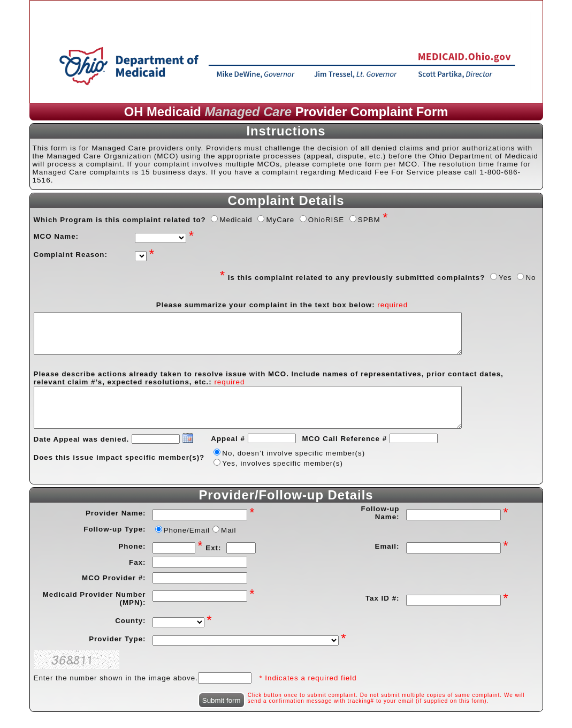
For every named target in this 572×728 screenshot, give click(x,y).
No (531, 278)
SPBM (369, 220)
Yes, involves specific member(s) (283, 463)
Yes (505, 278)
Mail (228, 530)
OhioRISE (326, 220)
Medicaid (236, 220)
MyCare (280, 220)
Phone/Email (187, 530)
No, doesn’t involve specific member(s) (293, 453)
